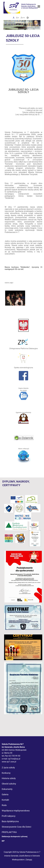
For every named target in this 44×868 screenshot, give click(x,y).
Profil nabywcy (9, 816)
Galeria (5, 794)
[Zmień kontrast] (28, 18)
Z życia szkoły (8, 768)
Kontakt (5, 800)
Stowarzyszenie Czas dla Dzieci (16, 827)
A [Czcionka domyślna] (14, 18)
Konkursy (6, 773)
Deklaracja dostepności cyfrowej (15, 837)
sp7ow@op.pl (14, 759)
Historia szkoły (9, 778)
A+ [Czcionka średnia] (17, 18)
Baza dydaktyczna (10, 821)
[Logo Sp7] (22, 5)
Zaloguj (29, 860)
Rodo (4, 805)
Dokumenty (7, 789)
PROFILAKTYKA (9, 832)
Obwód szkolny (9, 784)
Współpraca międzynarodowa (16, 811)
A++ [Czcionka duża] (23, 18)
